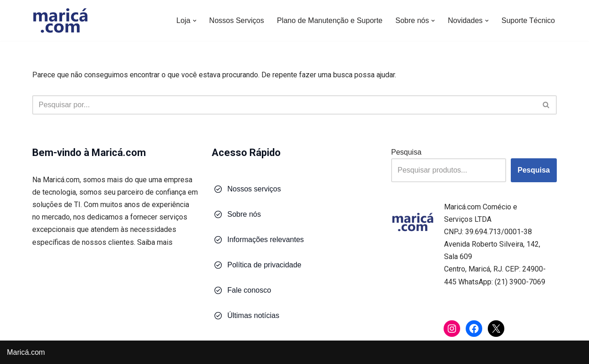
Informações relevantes (266, 240)
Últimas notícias (253, 315)
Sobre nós (244, 214)
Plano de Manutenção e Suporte (330, 20)
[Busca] (284, 105)
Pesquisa (406, 152)
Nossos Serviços (237, 20)
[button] (195, 21)
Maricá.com (26, 352)
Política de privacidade (264, 265)
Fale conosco (249, 290)
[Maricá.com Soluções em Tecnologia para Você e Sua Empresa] (60, 20)
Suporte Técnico (528, 20)
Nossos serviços (254, 189)
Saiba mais (155, 242)
